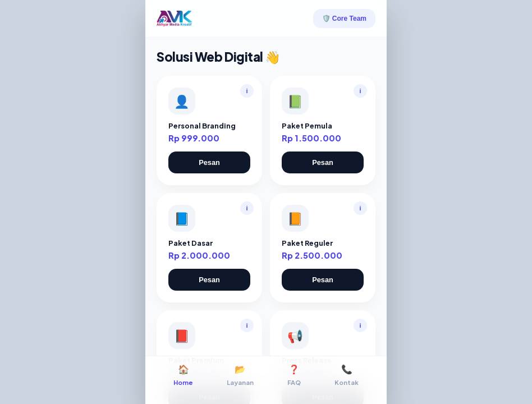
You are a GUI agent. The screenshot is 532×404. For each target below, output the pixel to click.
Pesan (209, 162)
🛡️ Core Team (344, 19)
